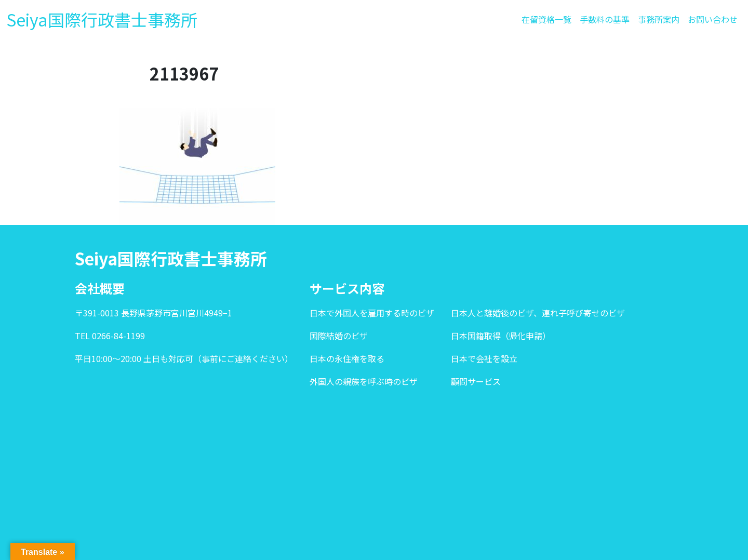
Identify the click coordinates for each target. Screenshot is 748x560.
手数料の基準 (605, 19)
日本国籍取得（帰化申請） (501, 336)
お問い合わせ (713, 19)
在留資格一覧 (546, 19)
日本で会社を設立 (484, 358)
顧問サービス (476, 381)
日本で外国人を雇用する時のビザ (372, 313)
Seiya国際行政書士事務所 (102, 19)
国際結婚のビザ (339, 336)
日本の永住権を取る (347, 358)
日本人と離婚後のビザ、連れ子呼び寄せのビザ (538, 313)
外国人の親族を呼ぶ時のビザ (364, 381)
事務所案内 (659, 19)
